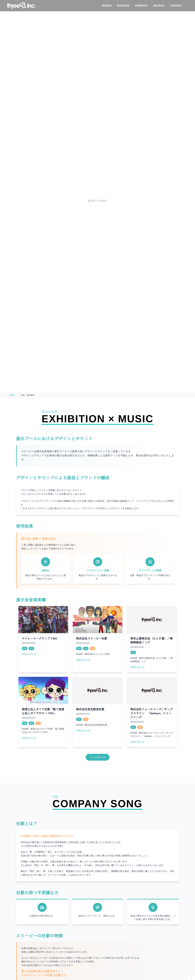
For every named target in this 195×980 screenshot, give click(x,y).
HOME (12, 395)
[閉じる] (191, 978)
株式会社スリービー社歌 (92, 639)
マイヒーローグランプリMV (39, 639)
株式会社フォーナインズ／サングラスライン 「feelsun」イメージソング (152, 713)
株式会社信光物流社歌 (90, 709)
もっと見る (98, 757)
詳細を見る (29, 654)
